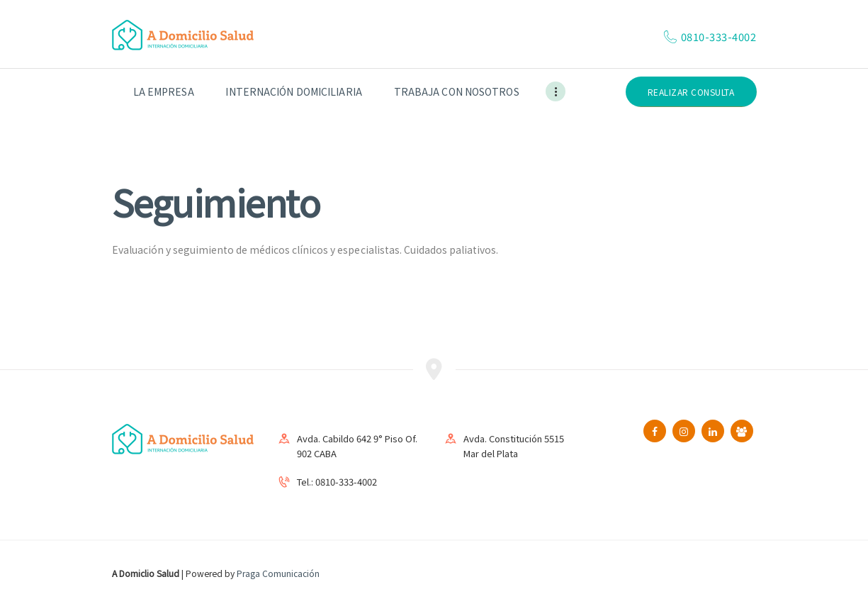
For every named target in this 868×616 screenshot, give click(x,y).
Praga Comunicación (278, 573)
